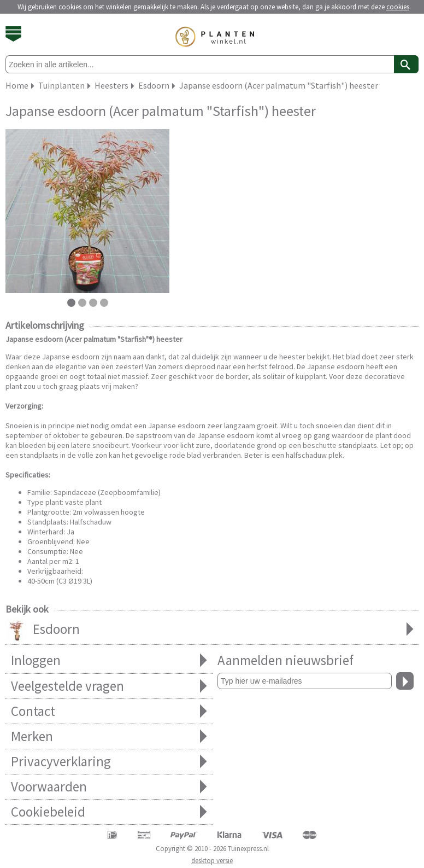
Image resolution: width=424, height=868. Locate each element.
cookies (398, 7)
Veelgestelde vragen (109, 686)
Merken (109, 736)
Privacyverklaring (109, 762)
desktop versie (212, 861)
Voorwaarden (109, 787)
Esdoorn (212, 630)
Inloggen (109, 660)
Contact (109, 711)
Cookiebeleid (109, 812)
